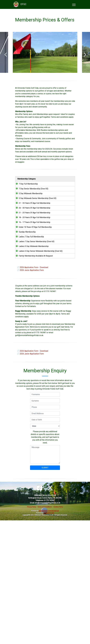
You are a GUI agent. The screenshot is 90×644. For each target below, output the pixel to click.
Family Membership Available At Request (24, 375)
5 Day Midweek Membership (24, 208)
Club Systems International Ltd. (49, 634)
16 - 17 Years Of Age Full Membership (24, 288)
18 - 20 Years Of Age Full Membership (24, 275)
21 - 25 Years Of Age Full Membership (24, 262)
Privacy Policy (32, 631)
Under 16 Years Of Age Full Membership (24, 302)
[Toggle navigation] (74, 4)
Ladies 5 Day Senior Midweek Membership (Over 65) (24, 361)
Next (84, 53)
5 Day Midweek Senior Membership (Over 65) (24, 221)
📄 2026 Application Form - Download (33, 391)
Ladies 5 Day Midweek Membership (24, 346)
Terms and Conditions (45, 631)
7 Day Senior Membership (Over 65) (24, 197)
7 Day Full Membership (24, 188)
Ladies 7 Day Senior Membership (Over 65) (24, 333)
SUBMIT (45, 591)
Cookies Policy (58, 631)
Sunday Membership (24, 312)
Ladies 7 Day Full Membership (24, 321)
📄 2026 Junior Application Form (30, 394)
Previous (6, 53)
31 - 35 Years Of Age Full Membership (24, 235)
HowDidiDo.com (49, 637)
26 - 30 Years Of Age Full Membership (24, 249)
